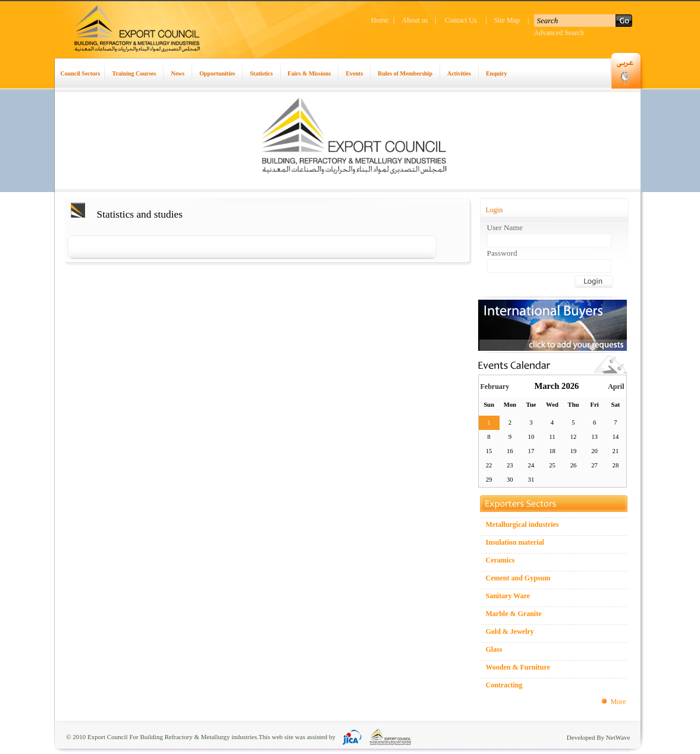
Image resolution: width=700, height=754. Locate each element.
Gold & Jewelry (510, 632)
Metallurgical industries (522, 524)
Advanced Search (559, 33)
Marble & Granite (514, 614)
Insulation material (515, 542)
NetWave (618, 737)
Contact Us (461, 20)
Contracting (504, 685)
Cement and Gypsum (518, 578)
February (495, 387)
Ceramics (500, 560)
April (616, 387)
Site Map (507, 20)
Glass (494, 649)
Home (380, 20)
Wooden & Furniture (518, 667)
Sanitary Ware (508, 596)
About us (415, 20)
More (619, 702)
